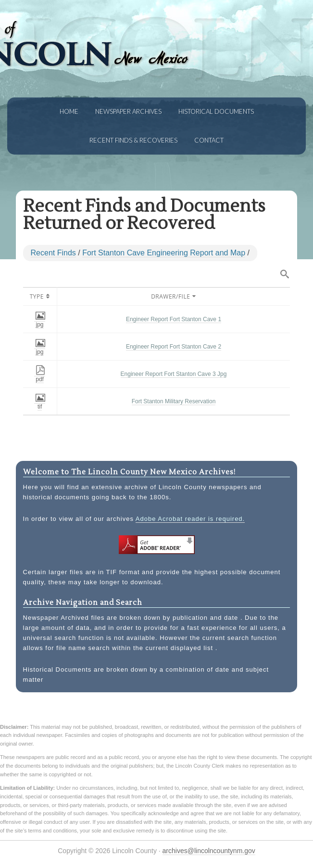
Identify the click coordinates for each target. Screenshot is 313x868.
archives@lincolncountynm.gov (209, 851)
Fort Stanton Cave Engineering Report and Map (164, 253)
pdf (40, 376)
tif (40, 403)
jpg (40, 321)
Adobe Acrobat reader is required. (190, 519)
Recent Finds (53, 253)
